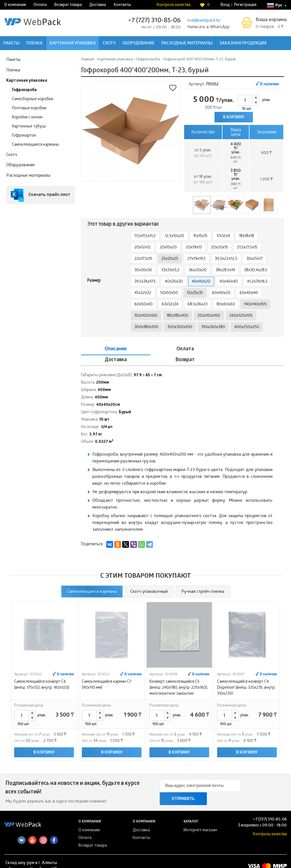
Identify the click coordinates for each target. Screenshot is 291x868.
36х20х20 (198, 271)
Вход (225, 5)
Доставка (98, 5)
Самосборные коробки (33, 99)
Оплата (40, 5)
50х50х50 (169, 293)
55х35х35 (195, 293)
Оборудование (138, 44)
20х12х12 (143, 248)
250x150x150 (209, 316)
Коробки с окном (27, 118)
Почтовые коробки (29, 109)
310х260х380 (213, 327)
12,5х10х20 (174, 236)
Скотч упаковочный (149, 581)
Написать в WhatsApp (208, 27)
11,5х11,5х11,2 (145, 236)
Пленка (35, 44)
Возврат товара (68, 5)
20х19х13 (194, 248)
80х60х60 (226, 305)
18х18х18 (247, 236)
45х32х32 (143, 293)
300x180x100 (146, 327)
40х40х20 (201, 282)
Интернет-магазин (200, 821)
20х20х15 (219, 248)
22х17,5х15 (143, 259)
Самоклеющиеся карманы (36, 145)
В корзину (234, 118)
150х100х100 (146, 316)
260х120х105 (241, 316)
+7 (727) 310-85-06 (154, 21)
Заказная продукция (243, 44)
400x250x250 (247, 327)
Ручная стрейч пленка (203, 581)
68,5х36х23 (198, 305)
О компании (15, 5)
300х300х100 (180, 327)
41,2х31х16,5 (257, 282)
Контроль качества (173, 5)
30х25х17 (254, 259)
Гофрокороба (24, 90)
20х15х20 (168, 248)
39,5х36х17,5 (145, 282)
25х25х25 (170, 259)
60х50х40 (144, 305)
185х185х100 (177, 316)
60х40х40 (249, 293)
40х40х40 (229, 282)
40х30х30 (174, 282)
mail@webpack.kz (204, 21)
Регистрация (245, 5)
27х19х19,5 (197, 259)
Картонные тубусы (29, 127)
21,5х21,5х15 (247, 248)
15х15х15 (200, 236)
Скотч (109, 44)
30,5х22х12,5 (226, 259)
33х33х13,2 (170, 271)
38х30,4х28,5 (256, 271)
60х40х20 (221, 293)
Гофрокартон (24, 136)
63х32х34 (170, 305)
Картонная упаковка (73, 44)
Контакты (122, 5)
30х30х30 (143, 271)
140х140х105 (255, 305)
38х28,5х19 (225, 271)
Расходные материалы (187, 44)
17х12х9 (223, 236)
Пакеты (11, 44)
